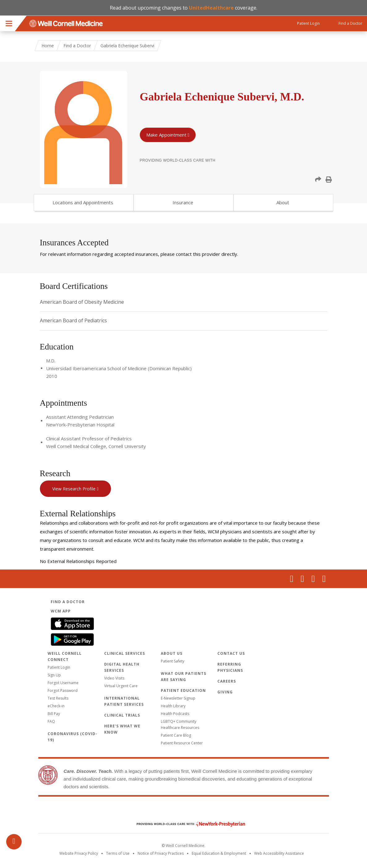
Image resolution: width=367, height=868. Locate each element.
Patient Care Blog (176, 735)
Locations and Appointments (83, 202)
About (283, 202)
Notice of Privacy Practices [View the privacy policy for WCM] (161, 853)
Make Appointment (166, 135)
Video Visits (114, 678)
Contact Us (231, 653)
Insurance (183, 202)
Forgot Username (63, 683)
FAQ (51, 721)
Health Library (173, 706)
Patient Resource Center (182, 743)
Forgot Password (63, 690)
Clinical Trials (122, 715)
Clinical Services (125, 653)
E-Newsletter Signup (178, 698)
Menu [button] (9, 23)
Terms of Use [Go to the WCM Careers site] (118, 853)
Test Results (58, 698)
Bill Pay (54, 714)
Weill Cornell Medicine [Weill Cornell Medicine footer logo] (184, 811)
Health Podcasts (175, 714)
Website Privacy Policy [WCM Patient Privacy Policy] (79, 853)
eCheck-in (56, 706)
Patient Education (183, 690)
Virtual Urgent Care (121, 686)
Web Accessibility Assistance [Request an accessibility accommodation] (279, 853)
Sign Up (54, 675)
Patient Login (59, 667)
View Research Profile (74, 489)
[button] (318, 180)
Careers (227, 681)
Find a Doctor (77, 46)
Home (48, 46)
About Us (172, 653)
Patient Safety (173, 661)
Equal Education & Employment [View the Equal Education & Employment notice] (219, 853)
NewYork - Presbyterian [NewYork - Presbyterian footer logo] (186, 824)
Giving (225, 692)
